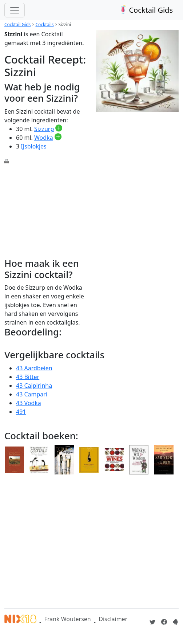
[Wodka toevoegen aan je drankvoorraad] (58, 138)
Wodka (44, 138)
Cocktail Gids (145, 10)
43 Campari (32, 394)
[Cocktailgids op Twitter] (152, 622)
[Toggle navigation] (15, 10)
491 (21, 412)
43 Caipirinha (34, 386)
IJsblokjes (33, 146)
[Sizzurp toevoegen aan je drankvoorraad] (59, 129)
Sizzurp (44, 129)
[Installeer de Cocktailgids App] (176, 622)
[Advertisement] (46, 207)
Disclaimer (113, 619)
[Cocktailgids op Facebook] (164, 622)
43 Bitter (28, 377)
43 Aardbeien (34, 368)
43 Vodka (29, 403)
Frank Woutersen (67, 619)
